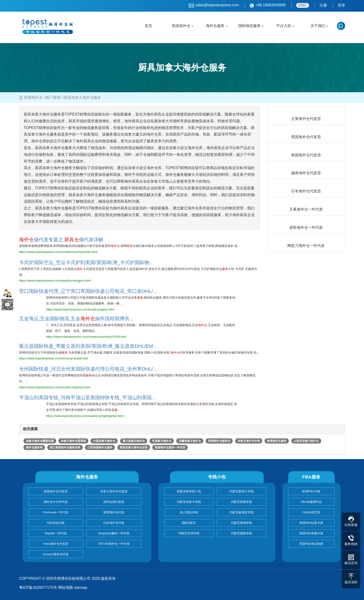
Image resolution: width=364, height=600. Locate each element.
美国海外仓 (181, 26)
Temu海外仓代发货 (56, 544)
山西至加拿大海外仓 (306, 441)
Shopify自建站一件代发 (114, 533)
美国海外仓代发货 (56, 491)
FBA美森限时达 (311, 502)
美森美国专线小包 (189, 491)
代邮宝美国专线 (241, 502)
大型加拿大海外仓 (104, 441)
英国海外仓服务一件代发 (170, 447)
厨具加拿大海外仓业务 (134, 447)
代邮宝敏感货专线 (242, 512)
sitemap (81, 588)
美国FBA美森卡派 (311, 533)
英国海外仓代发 (114, 512)
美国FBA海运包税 (311, 544)
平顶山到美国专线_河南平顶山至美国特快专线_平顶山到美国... (87, 397)
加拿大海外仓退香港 (73, 441)
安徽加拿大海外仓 (190, 441)
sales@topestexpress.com (214, 5)
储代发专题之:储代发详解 (61, 240)
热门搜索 (53, 97)
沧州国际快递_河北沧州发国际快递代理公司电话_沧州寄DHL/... (88, 369)
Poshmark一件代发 (56, 512)
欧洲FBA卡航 (311, 491)
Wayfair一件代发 (56, 533)
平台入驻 (284, 26)
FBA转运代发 (56, 523)
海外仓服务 (215, 26)
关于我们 (318, 26)
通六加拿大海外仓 (134, 441)
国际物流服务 (249, 26)
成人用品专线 (189, 512)
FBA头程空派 (311, 512)
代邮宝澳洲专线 (241, 523)
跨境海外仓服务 (277, 441)
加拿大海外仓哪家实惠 (40, 441)
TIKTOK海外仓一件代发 (114, 544)
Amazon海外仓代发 (56, 554)
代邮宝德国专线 (241, 533)
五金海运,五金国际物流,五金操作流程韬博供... (76, 319)
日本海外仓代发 (114, 523)
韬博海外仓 (33, 97)
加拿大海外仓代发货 (114, 491)
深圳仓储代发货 (114, 502)
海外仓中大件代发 (56, 502)
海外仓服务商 (34, 447)
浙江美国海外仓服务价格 (65, 447)
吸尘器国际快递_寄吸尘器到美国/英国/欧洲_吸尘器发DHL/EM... (88, 346)
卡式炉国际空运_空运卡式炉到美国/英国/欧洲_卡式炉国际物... (86, 262)
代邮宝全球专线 (189, 533)
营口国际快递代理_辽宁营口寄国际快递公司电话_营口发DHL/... (88, 291)
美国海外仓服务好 (219, 441)
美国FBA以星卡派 (311, 523)
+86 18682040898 (268, 5)
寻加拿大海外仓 (162, 441)
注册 (323, 5)
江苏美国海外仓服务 (100, 447)
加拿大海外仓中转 (249, 441)
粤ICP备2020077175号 (38, 588)
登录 (341, 5)
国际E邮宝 (189, 523)
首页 (148, 26)
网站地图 (66, 588)
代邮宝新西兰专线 (242, 491)
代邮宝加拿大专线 (189, 502)
